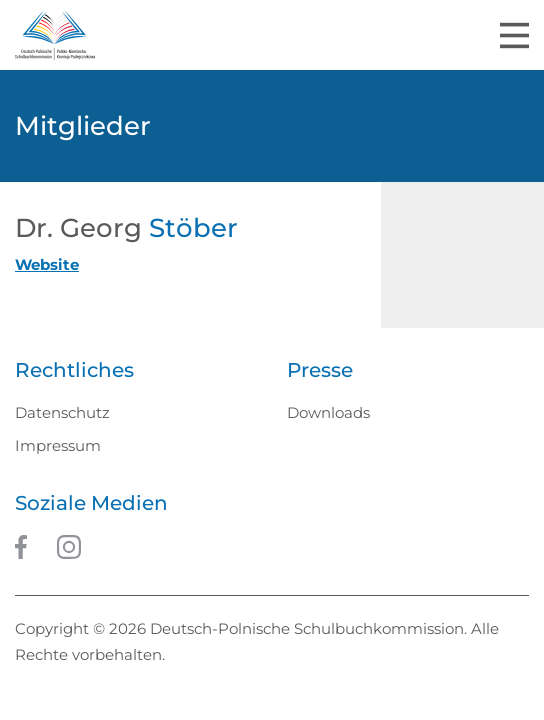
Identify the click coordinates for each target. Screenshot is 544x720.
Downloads (328, 412)
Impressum (58, 445)
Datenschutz (62, 412)
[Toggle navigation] (514, 35)
